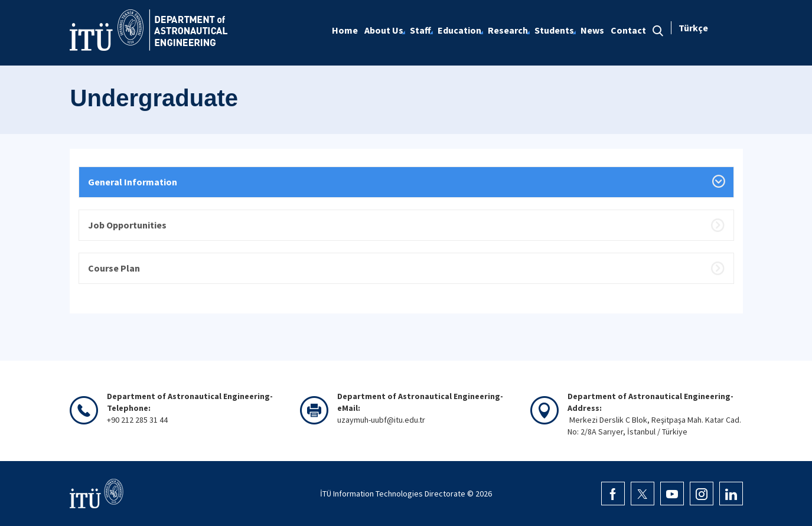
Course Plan (114, 268)
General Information (133, 182)
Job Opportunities (127, 225)
